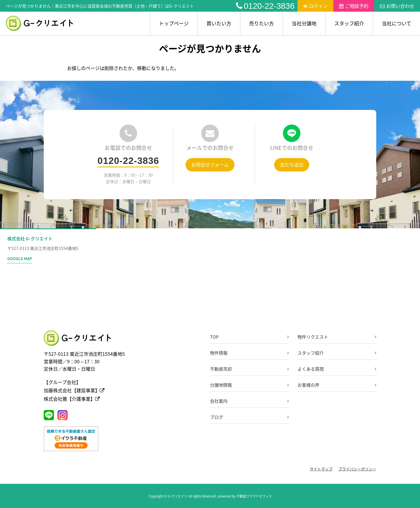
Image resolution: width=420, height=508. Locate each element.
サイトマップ (321, 469)
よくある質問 (311, 369)
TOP (214, 337)
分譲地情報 (221, 385)
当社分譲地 (304, 23)
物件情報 (219, 353)
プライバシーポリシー (357, 469)
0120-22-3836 (265, 6)
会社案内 (219, 401)
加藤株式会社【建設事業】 (74, 390)
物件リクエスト (313, 337)
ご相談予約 (354, 6)
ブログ (217, 417)
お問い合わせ (397, 6)
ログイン (315, 6)
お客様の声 (308, 385)
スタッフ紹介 (349, 23)
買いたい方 (219, 23)
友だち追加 (292, 164)
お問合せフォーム (210, 164)
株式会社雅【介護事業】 (72, 399)
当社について (397, 23)
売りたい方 (261, 23)
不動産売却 (221, 369)
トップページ (174, 23)
